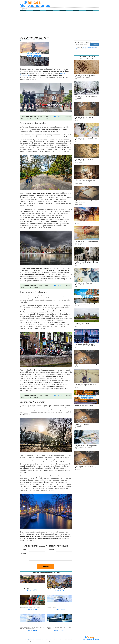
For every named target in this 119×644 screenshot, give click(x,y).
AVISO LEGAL (39, 639)
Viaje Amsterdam (25, 588)
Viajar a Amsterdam (82, 222)
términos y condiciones (50, 563)
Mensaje (24, 554)
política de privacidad (81, 49)
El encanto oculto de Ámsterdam (86, 304)
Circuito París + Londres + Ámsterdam (30, 608)
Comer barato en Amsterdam (85, 405)
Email (25, 550)
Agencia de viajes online (27, 639)
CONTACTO (48, 639)
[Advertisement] (59, 24)
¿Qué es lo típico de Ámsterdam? (86, 365)
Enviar (46, 567)
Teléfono (51, 550)
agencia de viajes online (57, 117)
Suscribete (95, 45)
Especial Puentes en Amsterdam (56, 588)
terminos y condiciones (89, 47)
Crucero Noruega (52, 608)
